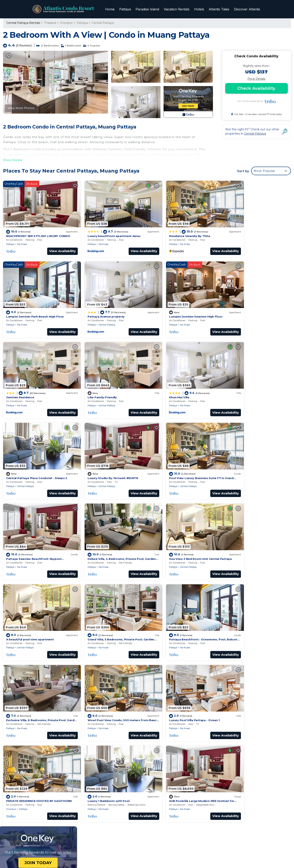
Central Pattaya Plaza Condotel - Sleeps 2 (109, 382)
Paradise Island (150, 9)
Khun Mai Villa (16, 382)
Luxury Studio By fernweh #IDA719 (177, 382)
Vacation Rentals (178, 9)
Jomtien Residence (166, 306)
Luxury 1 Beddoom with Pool (173, 608)
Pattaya (128, 9)
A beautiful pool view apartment (249, 457)
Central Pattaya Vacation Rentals (32, 752)
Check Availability (256, 88)
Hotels (200, 9)
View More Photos (21, 108)
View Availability (54, 246)
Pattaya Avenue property (25, 306)
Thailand (50, 23)
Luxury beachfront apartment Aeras (105, 231)
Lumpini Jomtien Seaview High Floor (105, 306)
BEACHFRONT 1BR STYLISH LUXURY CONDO (37, 231)
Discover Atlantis (247, 9)
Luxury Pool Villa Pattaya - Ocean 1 (31, 608)
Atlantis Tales (220, 9)
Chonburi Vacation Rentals (28, 758)
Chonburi (66, 23)
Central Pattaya (102, 23)
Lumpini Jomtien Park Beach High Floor (253, 231)
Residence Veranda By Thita (172, 231)
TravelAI (144, 853)
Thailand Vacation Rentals (27, 765)
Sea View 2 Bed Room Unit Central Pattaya (183, 457)
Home (114, 9)
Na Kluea (22, 239)
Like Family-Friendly (239, 306)
